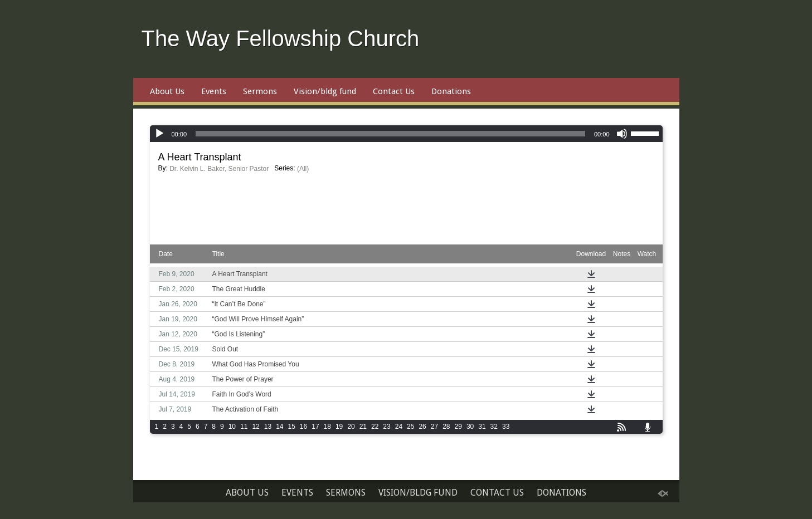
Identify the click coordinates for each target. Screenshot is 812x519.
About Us (167, 91)
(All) (303, 169)
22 (375, 427)
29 (458, 427)
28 (446, 427)
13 (268, 427)
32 (494, 427)
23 (386, 427)
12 (256, 427)
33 (506, 427)
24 (399, 427)
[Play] (159, 134)
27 (434, 427)
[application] (406, 134)
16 (303, 427)
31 (482, 427)
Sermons (260, 91)
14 (279, 427)
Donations (451, 91)
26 (422, 427)
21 (363, 427)
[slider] (390, 134)
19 (339, 427)
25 (410, 427)
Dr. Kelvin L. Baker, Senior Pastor (219, 169)
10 (232, 427)
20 (351, 427)
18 (327, 427)
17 (315, 427)
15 (291, 427)
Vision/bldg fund (325, 91)
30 (470, 427)
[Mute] (622, 134)
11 (244, 427)
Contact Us (394, 91)
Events (214, 91)
